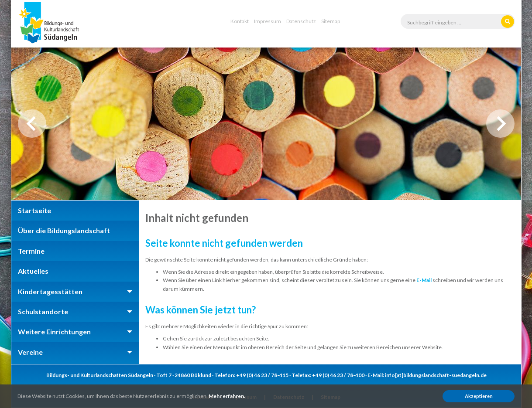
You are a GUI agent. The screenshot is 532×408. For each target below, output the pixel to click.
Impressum (268, 21)
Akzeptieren (479, 396)
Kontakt (240, 21)
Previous (32, 124)
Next (500, 124)
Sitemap (331, 21)
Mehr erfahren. (227, 396)
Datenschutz (301, 21)
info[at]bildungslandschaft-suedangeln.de (436, 375)
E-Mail (424, 280)
